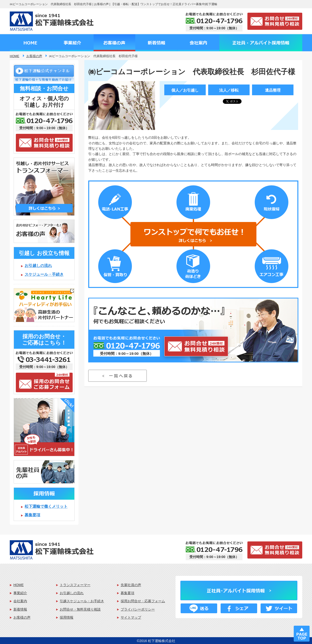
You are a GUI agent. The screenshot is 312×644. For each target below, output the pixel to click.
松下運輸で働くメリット (46, 506)
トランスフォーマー (75, 585)
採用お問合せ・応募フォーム (143, 601)
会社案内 (20, 601)
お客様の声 (22, 617)
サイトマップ (131, 617)
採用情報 (67, 617)
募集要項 (32, 515)
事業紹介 (20, 593)
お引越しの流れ (38, 266)
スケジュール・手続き (44, 274)
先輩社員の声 (131, 585)
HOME (19, 585)
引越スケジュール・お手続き (82, 601)
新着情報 (20, 609)
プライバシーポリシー (138, 609)
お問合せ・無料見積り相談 (80, 609)
